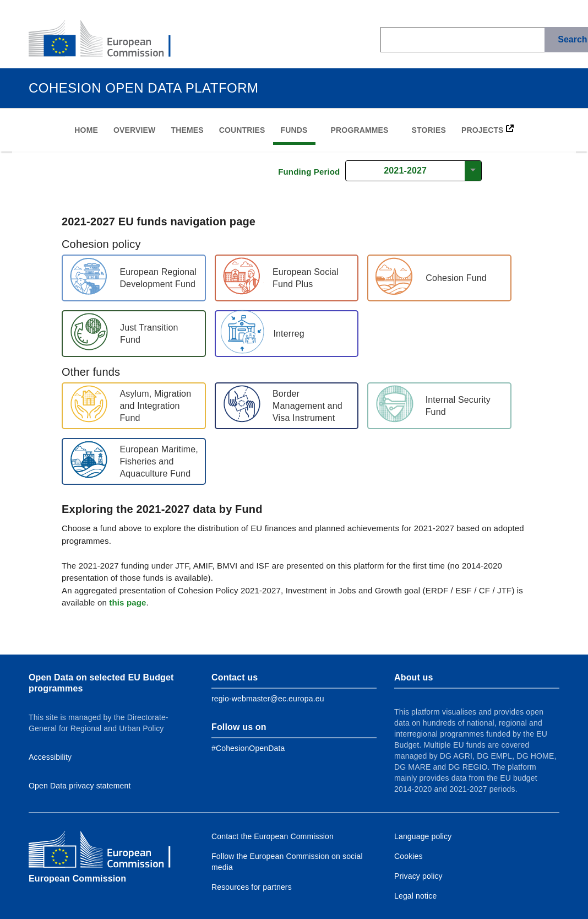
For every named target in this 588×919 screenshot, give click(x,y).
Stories (429, 130)
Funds (294, 130)
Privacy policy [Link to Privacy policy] (418, 876)
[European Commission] (108, 40)
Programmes (360, 130)
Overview (134, 130)
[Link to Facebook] (248, 748)
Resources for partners (252, 887)
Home (86, 130)
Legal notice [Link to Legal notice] (415, 896)
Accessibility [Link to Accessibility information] (50, 757)
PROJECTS (488, 129)
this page (127, 602)
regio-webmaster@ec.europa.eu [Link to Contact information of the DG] (268, 699)
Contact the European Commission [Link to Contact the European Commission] (273, 836)
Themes (187, 130)
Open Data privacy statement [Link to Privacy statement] (80, 786)
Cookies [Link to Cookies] (409, 856)
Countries (242, 130)
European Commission (77, 879)
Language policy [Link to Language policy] (423, 836)
